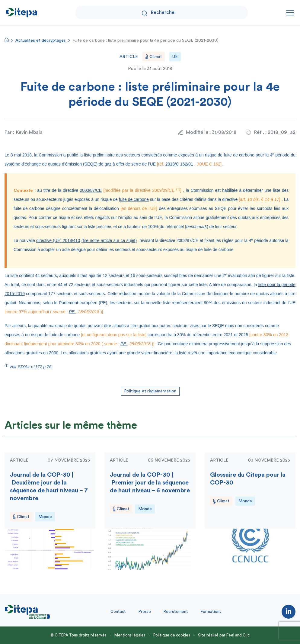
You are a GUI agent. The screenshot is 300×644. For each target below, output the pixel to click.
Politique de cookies (172, 635)
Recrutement (176, 612)
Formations (211, 612)
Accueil (7, 40)
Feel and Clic (238, 635)
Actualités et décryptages (41, 40)
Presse (145, 612)
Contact (118, 612)
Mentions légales (130, 635)
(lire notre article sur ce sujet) (109, 240)
